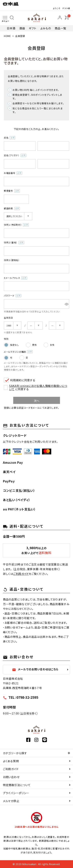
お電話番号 (13, 173)
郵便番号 (12, 191)
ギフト (33, 28)
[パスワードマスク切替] (66, 304)
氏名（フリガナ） (15, 155)
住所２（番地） (14, 243)
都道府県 (12, 209)
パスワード (13, 296)
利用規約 (16, 380)
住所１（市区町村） (16, 225)
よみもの (46, 28)
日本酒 (11, 28)
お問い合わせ (11, 777)
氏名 (10, 138)
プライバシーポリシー (16, 793)
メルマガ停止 (11, 801)
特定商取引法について (17, 785)
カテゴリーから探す (15, 753)
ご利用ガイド (21, 574)
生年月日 (8, 318)
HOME (7, 36)
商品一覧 (60, 28)
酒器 (22, 28)
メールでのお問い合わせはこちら (35, 669)
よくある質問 (11, 761)
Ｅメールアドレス (15, 278)
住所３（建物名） (12, 260)
